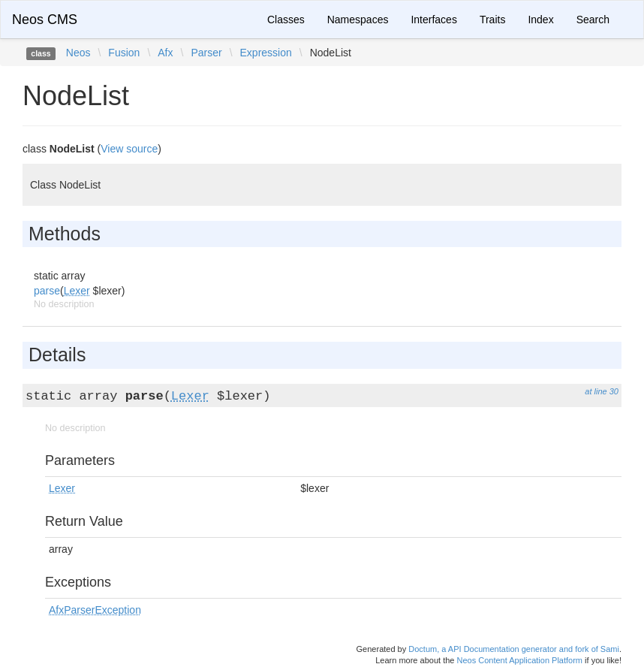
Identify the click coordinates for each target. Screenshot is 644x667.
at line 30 (602, 391)
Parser (206, 53)
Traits (492, 20)
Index (540, 20)
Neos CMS (45, 20)
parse (47, 291)
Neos (78, 53)
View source (129, 149)
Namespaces (358, 20)
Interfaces (433, 20)
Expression (266, 53)
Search (593, 20)
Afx (165, 53)
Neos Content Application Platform (519, 660)
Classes (286, 20)
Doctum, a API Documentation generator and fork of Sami (514, 649)
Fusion (124, 53)
